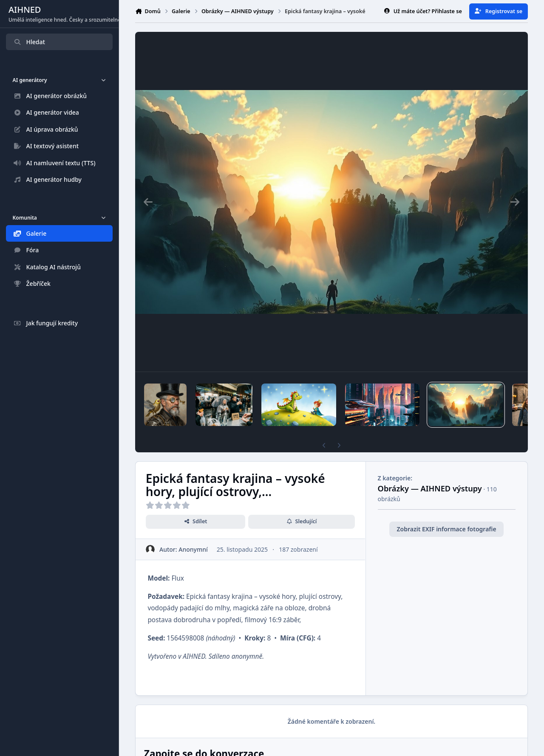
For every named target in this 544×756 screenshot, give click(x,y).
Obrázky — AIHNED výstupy (430, 488)
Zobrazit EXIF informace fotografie (447, 529)
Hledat (29, 42)
